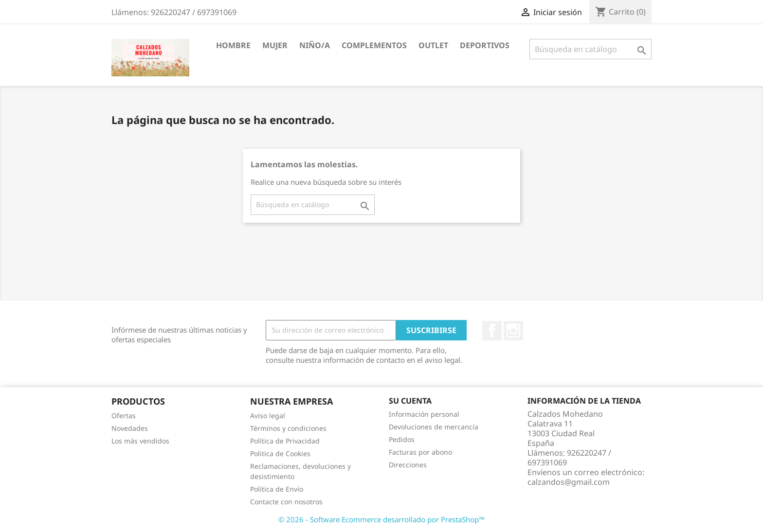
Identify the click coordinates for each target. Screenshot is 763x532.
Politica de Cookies (280, 453)
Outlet (433, 45)
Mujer (275, 45)
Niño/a (315, 45)
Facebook (492, 331)
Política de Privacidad (285, 441)
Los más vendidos (140, 441)
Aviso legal (268, 416)
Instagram (513, 331)
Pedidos (402, 439)
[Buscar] (590, 49)
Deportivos (485, 45)
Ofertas (124, 416)
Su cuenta (410, 401)
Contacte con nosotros (286, 502)
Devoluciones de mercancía (434, 427)
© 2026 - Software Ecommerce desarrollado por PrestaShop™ (381, 519)
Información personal (424, 414)
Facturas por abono (420, 452)
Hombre (233, 45)
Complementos (374, 45)
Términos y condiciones (288, 428)
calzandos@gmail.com (569, 482)
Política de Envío (277, 489)
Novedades (130, 428)
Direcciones (408, 465)
